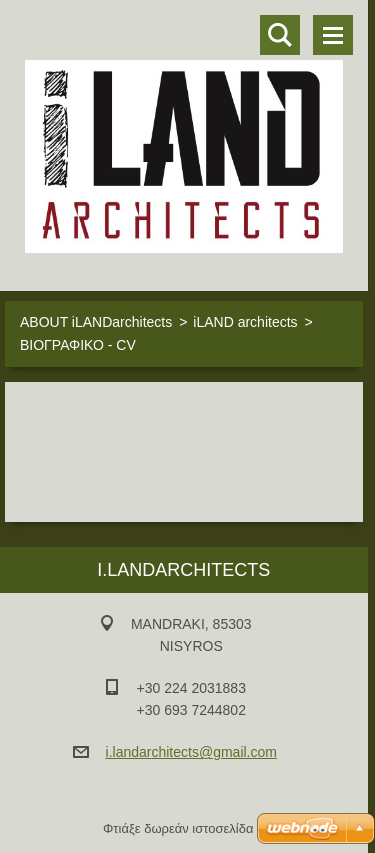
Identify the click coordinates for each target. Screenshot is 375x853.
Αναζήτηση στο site (280, 35)
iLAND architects (245, 322)
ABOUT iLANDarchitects (96, 322)
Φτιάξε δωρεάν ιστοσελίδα (178, 828)
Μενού (333, 35)
